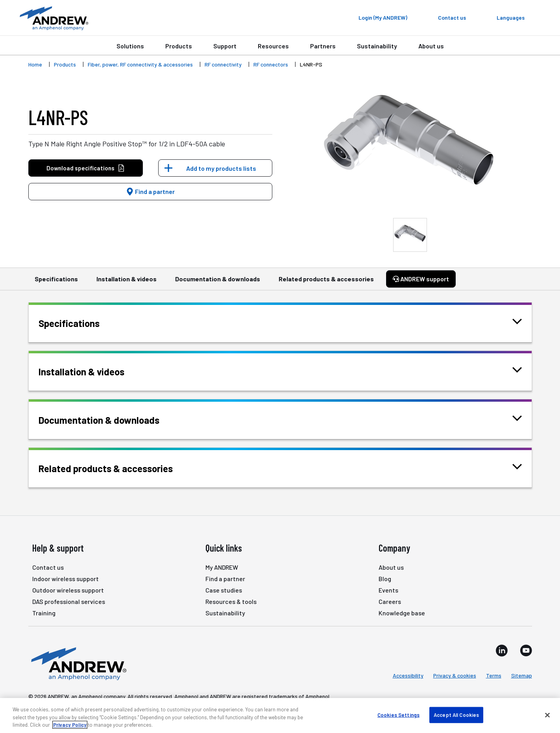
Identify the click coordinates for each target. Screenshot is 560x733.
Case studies (224, 590)
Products (179, 46)
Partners (323, 46)
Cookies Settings (398, 715)
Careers (390, 601)
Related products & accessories (326, 282)
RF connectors (271, 64)
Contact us (48, 567)
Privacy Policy (70, 725)
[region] (280, 715)
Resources (273, 46)
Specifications (56, 282)
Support (225, 46)
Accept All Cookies (456, 715)
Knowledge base (402, 613)
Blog (385, 579)
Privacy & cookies (455, 675)
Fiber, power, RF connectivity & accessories (140, 64)
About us (431, 46)
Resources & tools (231, 601)
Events (388, 590)
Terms (494, 675)
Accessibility (408, 675)
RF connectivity (223, 64)
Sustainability (377, 46)
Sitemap (522, 675)
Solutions (130, 46)
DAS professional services (69, 601)
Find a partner (150, 191)
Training (44, 613)
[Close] (547, 715)
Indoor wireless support (66, 579)
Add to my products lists (221, 168)
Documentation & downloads (218, 282)
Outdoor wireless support (68, 590)
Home (35, 64)
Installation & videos (127, 282)
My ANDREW (222, 567)
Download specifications (86, 168)
